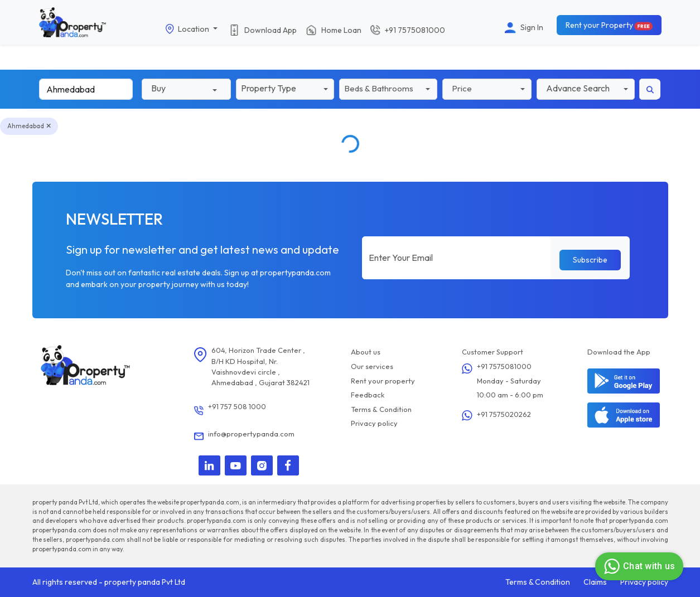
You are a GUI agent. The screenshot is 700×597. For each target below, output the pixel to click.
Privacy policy (374, 423)
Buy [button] (158, 88)
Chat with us (638, 566)
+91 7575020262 (504, 414)
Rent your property (383, 381)
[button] (285, 88)
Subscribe (590, 260)
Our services (372, 366)
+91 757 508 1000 (237, 406)
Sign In (532, 27)
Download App (271, 30)
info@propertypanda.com (251, 434)
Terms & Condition (381, 409)
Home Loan (341, 30)
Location (194, 29)
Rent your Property (610, 25)
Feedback (368, 395)
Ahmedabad (29, 126)
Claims (595, 582)
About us (366, 352)
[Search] (86, 89)
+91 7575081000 (504, 366)
